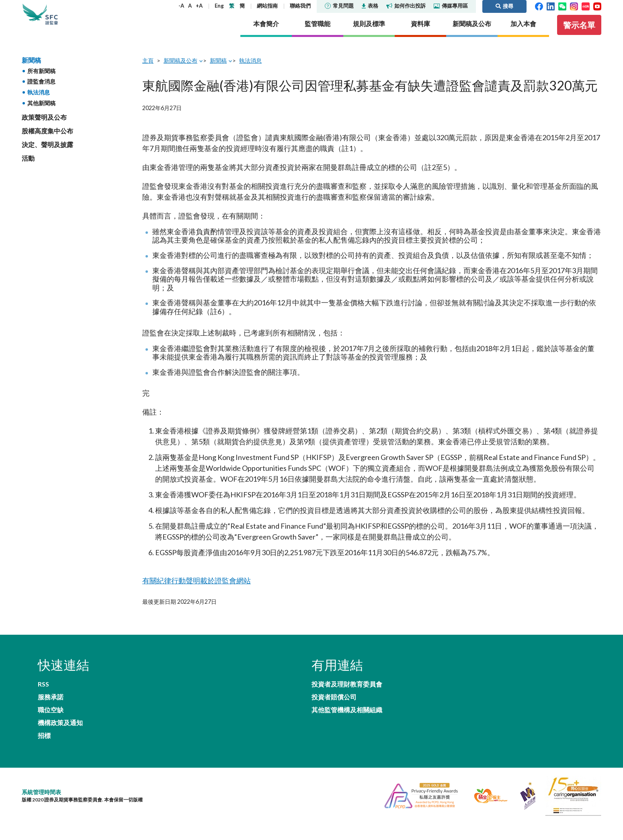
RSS (43, 694)
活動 (28, 169)
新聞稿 (31, 71)
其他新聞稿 (41, 114)
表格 (370, 6)
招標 (44, 725)
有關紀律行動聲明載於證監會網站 (191, 590)
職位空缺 (51, 710)
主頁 (148, 71)
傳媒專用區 (451, 6)
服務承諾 (160, 694)
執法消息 (39, 103)
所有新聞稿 (41, 82)
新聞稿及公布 (180, 71)
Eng (219, 6)
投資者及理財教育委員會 (347, 694)
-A (181, 6)
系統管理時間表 (41, 783)
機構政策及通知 (170, 710)
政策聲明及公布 (44, 128)
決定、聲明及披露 (47, 156)
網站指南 (267, 6)
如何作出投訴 (406, 6)
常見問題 (339, 6)
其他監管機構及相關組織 (347, 725)
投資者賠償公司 (334, 710)
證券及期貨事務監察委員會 (74, 20)
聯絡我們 (300, 6)
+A (199, 6)
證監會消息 (41, 93)
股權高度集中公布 (47, 142)
